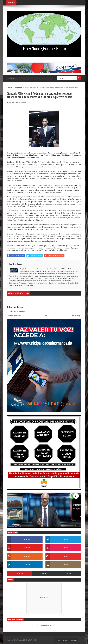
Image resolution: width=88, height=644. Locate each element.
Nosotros (65, 640)
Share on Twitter (34, 256)
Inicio (46, 316)
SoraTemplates (18, 640)
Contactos (74, 640)
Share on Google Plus (54, 256)
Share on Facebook (15, 256)
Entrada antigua (76, 316)
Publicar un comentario (17, 311)
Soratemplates (44, 626)
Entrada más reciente (14, 316)
